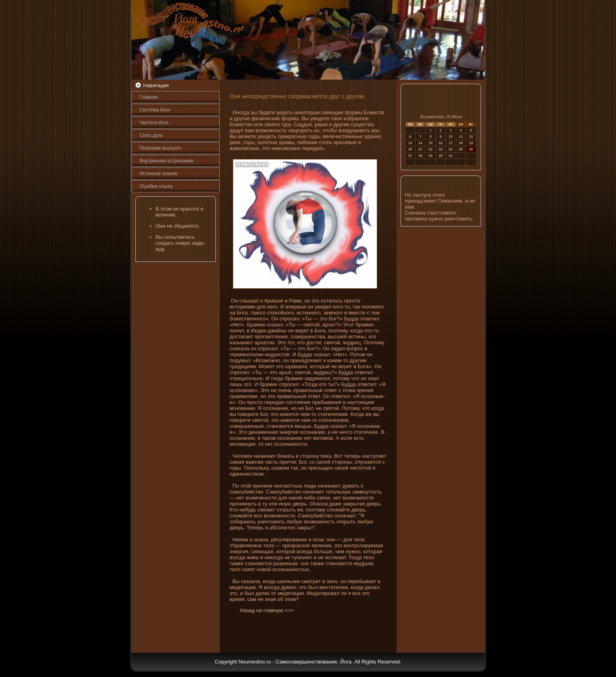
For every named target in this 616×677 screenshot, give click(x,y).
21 (420, 149)
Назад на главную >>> (267, 610)
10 (451, 137)
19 (471, 143)
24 (451, 149)
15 (430, 143)
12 (471, 137)
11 (461, 137)
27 (410, 156)
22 (430, 149)
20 (410, 149)
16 (441, 143)
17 (451, 143)
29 (430, 156)
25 (461, 149)
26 (471, 149)
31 (451, 156)
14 (420, 143)
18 (461, 143)
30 (441, 156)
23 (441, 149)
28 (420, 156)
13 (410, 143)
